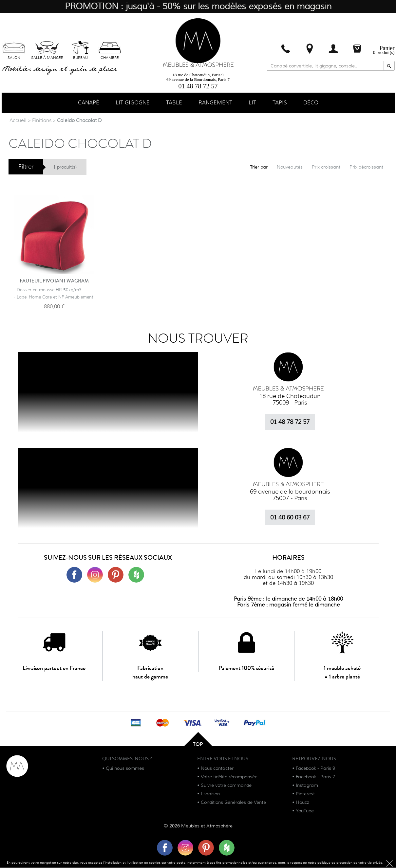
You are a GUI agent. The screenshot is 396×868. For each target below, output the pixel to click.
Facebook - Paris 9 (315, 769)
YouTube (305, 811)
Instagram (307, 786)
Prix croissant (326, 168)
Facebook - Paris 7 (315, 777)
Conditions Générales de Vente (233, 803)
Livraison (210, 794)
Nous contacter (217, 769)
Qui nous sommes (125, 769)
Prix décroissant (366, 168)
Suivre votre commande (226, 786)
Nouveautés (290, 168)
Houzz (302, 803)
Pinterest (305, 794)
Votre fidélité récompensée (229, 777)
